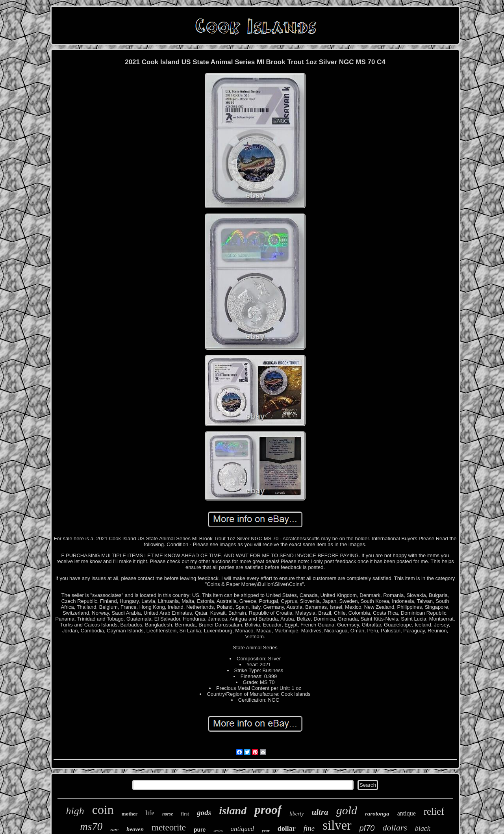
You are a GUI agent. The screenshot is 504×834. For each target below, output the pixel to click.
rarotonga (377, 814)
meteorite (169, 828)
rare (114, 830)
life (150, 813)
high (75, 811)
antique (407, 813)
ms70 (91, 827)
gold (347, 810)
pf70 (367, 828)
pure (200, 830)
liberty (297, 814)
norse (168, 814)
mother (130, 814)
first (185, 814)
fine (309, 828)
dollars (395, 828)
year (266, 830)
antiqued (243, 829)
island (233, 811)
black (423, 828)
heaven (135, 829)
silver (337, 825)
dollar (287, 828)
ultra (320, 812)
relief (434, 811)
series (218, 831)
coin (103, 810)
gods (204, 813)
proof (268, 810)
